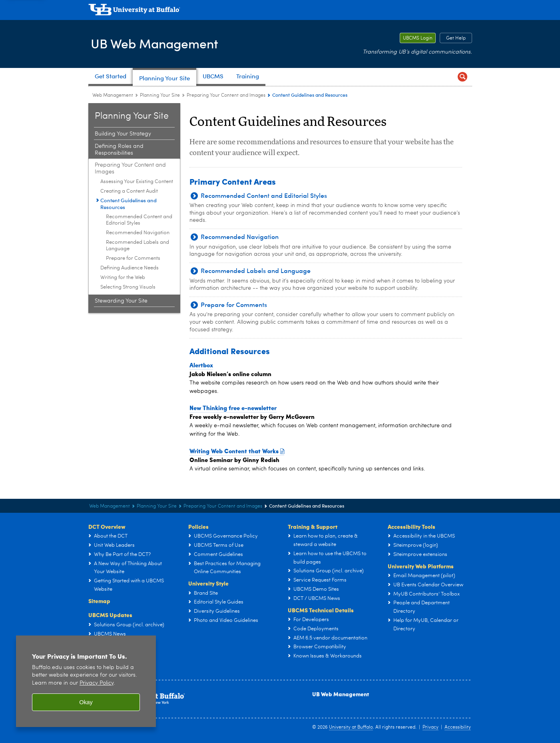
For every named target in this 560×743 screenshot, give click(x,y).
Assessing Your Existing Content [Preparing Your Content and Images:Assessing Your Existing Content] (137, 182)
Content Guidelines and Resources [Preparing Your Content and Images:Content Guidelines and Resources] (129, 203)
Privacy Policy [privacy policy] (97, 683)
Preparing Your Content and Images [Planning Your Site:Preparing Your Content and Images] (226, 96)
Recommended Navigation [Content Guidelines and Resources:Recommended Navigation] (138, 233)
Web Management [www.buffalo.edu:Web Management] (113, 96)
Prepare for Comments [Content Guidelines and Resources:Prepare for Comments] (133, 258)
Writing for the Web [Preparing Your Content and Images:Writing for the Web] (123, 278)
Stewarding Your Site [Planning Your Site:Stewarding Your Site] (121, 301)
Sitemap (99, 601)
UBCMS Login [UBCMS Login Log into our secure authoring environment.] (416, 38)
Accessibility (458, 727)
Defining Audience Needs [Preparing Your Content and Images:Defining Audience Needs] (130, 268)
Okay (86, 702)
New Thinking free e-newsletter (233, 408)
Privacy (430, 727)
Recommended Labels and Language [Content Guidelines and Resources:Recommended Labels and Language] (138, 246)
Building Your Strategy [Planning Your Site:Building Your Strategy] (123, 134)
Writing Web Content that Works (237, 451)
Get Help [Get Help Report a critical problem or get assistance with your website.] (453, 38)
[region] (86, 681)
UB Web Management (161, 43)
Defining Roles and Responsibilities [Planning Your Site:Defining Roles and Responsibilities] (119, 150)
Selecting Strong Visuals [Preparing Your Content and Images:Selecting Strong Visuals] (128, 287)
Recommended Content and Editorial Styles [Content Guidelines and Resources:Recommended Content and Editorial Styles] (139, 220)
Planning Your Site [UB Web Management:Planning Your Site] (160, 96)
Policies (198, 526)
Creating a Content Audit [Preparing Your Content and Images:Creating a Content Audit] (129, 191)
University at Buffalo (351, 727)
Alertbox (201, 365)
